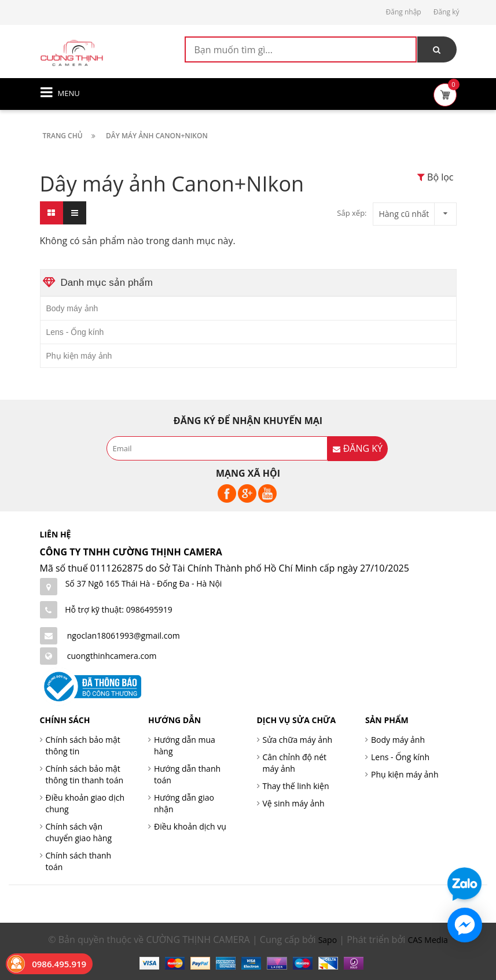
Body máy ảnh (72, 308)
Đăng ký (447, 12)
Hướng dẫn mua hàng (185, 745)
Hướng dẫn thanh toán (187, 774)
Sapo (328, 940)
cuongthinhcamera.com (112, 656)
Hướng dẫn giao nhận (184, 803)
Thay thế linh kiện (296, 786)
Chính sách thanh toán (79, 861)
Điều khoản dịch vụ (190, 826)
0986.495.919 (59, 964)
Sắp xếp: (352, 213)
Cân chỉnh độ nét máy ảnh (295, 763)
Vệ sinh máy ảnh (294, 803)
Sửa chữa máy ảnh (298, 740)
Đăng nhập (404, 12)
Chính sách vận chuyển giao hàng (79, 832)
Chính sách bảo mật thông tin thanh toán (85, 774)
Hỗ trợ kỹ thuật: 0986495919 (119, 609)
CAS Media (427, 940)
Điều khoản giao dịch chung (85, 803)
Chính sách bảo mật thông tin (83, 745)
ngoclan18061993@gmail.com (124, 635)
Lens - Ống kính (75, 332)
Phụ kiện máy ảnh (79, 356)
